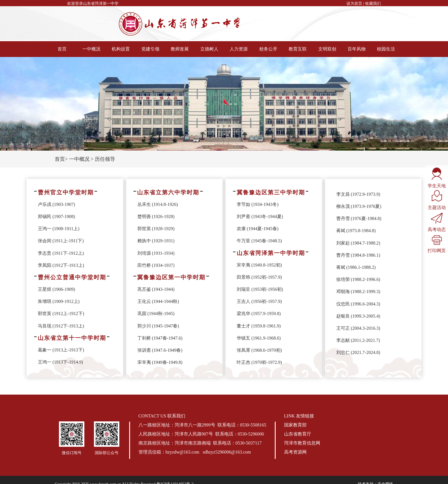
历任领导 (105, 159)
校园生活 (386, 49)
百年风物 (357, 49)
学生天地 (437, 178)
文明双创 (327, 49)
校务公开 (268, 49)
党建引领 (150, 49)
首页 (62, 49)
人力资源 (239, 49)
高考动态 (437, 222)
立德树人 (209, 49)
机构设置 (121, 49)
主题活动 (437, 200)
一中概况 (91, 49)
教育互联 (298, 49)
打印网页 (437, 244)
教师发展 (180, 49)
